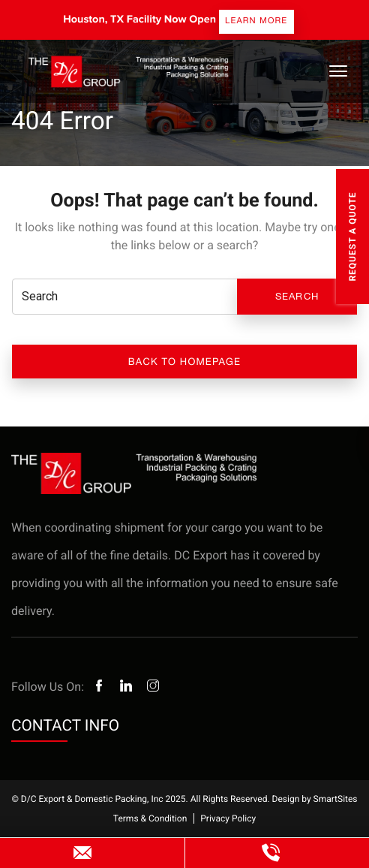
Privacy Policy (228, 818)
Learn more (256, 21)
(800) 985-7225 (271, 853)
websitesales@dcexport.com (83, 853)
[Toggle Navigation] (337, 71)
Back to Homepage (184, 362)
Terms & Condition (150, 818)
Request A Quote (352, 236)
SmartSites (336, 799)
